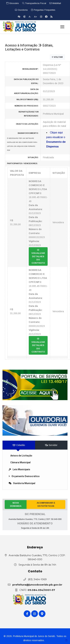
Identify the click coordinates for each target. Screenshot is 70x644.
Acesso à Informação (21, 45)
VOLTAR (57, 57)
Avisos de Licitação (21, 456)
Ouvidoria (21, 10)
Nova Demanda (16, 504)
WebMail (55, 3)
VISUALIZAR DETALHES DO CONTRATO (38, 257)
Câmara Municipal (20, 463)
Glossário (13, 3)
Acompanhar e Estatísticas (46, 504)
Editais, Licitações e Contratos (29, 47)
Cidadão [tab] (19, 445)
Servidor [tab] (51, 445)
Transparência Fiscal (34, 3)
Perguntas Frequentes (43, 10)
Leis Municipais (19, 470)
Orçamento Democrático (24, 476)
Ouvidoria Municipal (22, 483)
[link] (35, 385)
